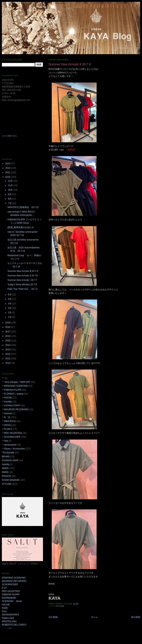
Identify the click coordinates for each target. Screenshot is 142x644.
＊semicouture (9, 445)
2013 (8, 350)
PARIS (5, 472)
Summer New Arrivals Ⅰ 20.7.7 (22, 280)
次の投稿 (53, 617)
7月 (10, 203)
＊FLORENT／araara (13, 394)
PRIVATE (7, 476)
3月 (10, 308)
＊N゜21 (6, 417)
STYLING (60, 606)
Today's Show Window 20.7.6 (22, 285)
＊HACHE (7, 398)
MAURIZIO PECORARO (14, 581)
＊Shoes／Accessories (13, 449)
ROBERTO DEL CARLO (14, 625)
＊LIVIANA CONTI (11, 406)
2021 (8, 173)
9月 (10, 194)
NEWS (5, 468)
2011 (8, 359)
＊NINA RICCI (9, 421)
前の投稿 (136, 617)
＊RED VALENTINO (12, 433)
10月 (11, 190)
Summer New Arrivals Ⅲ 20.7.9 (23, 271)
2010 (8, 363)
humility (6, 464)
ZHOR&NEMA (9, 598)
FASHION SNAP (10, 460)
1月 (10, 317)
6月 (10, 295)
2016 (8, 336)
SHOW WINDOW (11, 480)
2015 (8, 341)
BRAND (6, 457)
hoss (4, 611)
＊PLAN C (7, 429)
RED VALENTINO (11, 591)
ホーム (94, 617)
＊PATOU (7, 425)
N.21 (4, 588)
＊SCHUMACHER (11, 437)
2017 (8, 332)
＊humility (7, 402)
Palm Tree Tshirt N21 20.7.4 (23, 289)
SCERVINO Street (12, 601)
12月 (11, 181)
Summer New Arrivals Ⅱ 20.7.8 (23, 276)
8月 (10, 199)
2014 (8, 345)
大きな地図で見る (9, 136)
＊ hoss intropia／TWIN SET (16, 382)
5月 (10, 299)
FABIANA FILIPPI (11, 595)
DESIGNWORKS (10, 615)
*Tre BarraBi (8, 453)
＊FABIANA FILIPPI (12, 390)
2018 (8, 327)
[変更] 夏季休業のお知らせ (21, 227)
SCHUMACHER (10, 584)
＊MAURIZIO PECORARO (15, 409)
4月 (10, 304)
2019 (8, 323)
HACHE (6, 605)
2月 (10, 313)
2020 (8, 177)
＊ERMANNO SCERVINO (15, 386)
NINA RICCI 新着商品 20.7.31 (23, 207)
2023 (8, 164)
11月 (11, 185)
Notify (5, 608)
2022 (8, 168)
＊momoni (7, 413)
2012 (8, 354)
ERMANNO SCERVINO (14, 578)
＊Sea (5, 441)
